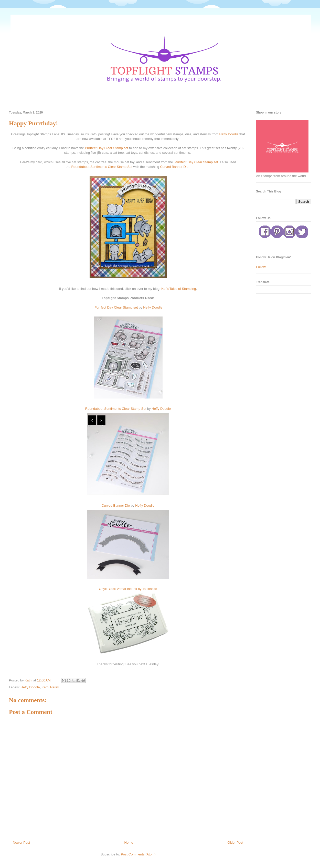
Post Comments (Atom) (138, 854)
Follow (261, 267)
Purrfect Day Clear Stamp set (106, 148)
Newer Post (21, 843)
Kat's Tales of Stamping (178, 289)
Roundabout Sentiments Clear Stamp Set (102, 167)
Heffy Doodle (229, 134)
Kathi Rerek (50, 687)
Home (129, 843)
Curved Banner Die (174, 167)
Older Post (235, 843)
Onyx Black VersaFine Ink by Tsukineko (128, 589)
